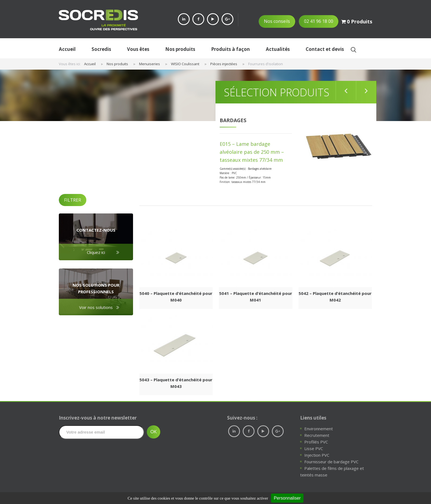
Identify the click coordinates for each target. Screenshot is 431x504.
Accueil (67, 49)
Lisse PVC (314, 448)
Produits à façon (230, 49)
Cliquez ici (96, 252)
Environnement (319, 429)
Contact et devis (325, 49)
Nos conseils (277, 21)
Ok (353, 50)
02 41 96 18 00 (319, 21)
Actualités (278, 49)
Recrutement (317, 435)
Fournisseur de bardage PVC (331, 462)
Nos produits (180, 49)
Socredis (101, 49)
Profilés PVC (316, 442)
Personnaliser (287, 498)
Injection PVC (317, 455)
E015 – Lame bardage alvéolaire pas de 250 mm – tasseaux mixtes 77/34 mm (252, 152)
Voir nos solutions (96, 307)
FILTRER (73, 200)
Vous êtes (138, 49)
